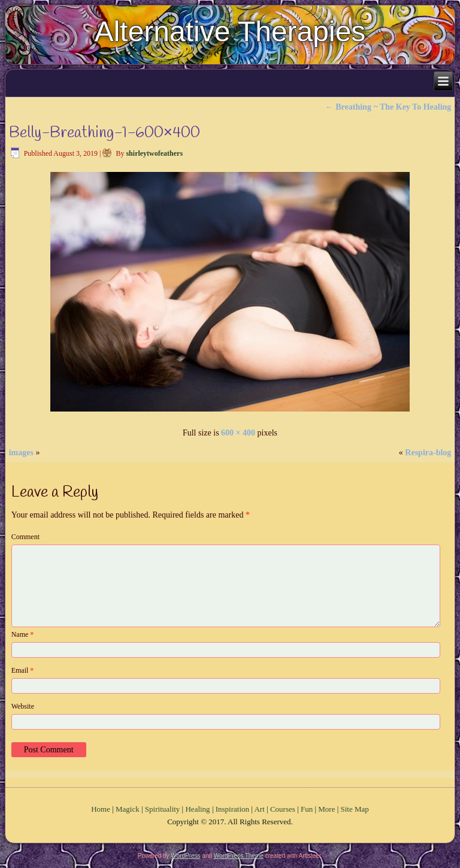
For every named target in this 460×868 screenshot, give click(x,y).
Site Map (355, 809)
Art (259, 809)
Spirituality (163, 809)
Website (23, 706)
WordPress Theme (239, 856)
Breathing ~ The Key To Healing (388, 107)
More (326, 809)
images (21, 453)
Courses (283, 809)
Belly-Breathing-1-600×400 (105, 133)
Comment (25, 537)
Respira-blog (428, 453)
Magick (128, 809)
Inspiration (232, 809)
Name (23, 634)
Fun (307, 809)
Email (23, 670)
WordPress (185, 856)
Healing (197, 809)
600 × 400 (238, 433)
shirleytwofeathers (154, 153)
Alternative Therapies (230, 31)
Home (101, 809)
